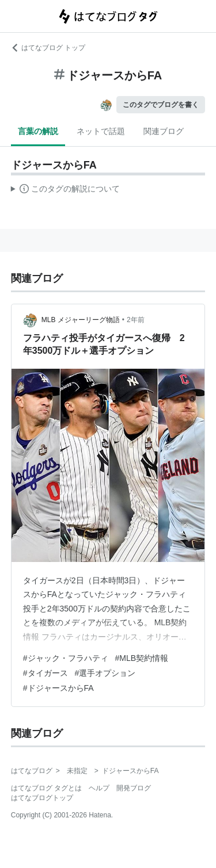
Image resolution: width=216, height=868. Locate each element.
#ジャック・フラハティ (66, 658)
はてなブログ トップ (48, 48)
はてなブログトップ (42, 798)
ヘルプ (99, 788)
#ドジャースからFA (58, 688)
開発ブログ (134, 788)
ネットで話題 (101, 131)
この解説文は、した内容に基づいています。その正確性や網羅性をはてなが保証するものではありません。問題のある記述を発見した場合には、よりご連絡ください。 (65, 190)
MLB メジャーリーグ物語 (81, 320)
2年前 (136, 320)
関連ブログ (164, 131)
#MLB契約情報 (142, 658)
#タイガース (46, 673)
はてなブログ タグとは (46, 788)
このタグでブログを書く (161, 105)
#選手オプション (105, 673)
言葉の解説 (38, 131)
